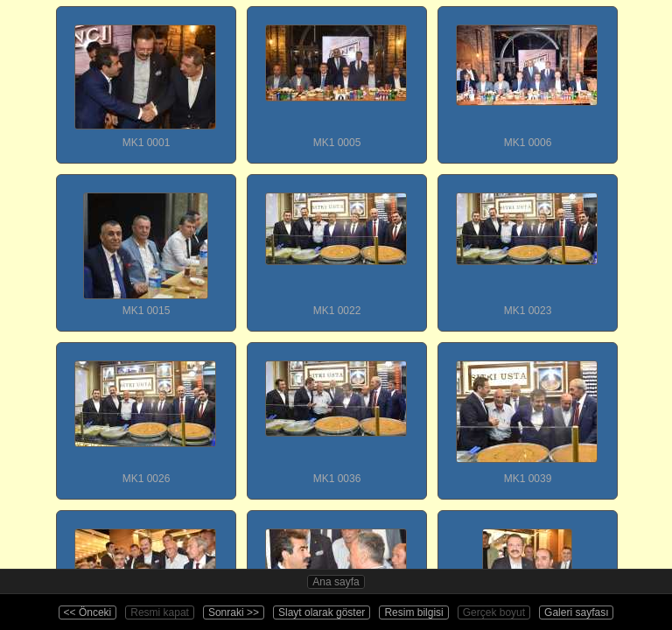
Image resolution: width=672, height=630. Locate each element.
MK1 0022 (336, 246)
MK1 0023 (527, 246)
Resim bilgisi (413, 612)
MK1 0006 (527, 78)
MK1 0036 (336, 414)
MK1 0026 (145, 414)
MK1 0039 (527, 414)
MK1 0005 (336, 78)
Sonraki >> (234, 612)
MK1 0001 (145, 78)
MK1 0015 (145, 246)
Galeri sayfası (576, 612)
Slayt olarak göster (322, 612)
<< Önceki (88, 612)
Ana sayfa (336, 582)
